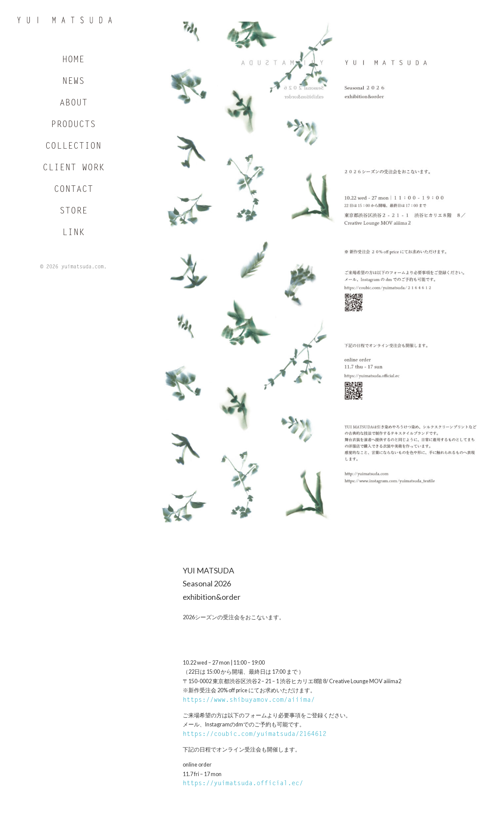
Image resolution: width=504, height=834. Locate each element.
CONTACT (74, 191)
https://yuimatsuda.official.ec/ (243, 784)
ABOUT (74, 105)
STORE (74, 213)
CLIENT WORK (74, 169)
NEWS (73, 83)
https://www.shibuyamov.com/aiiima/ (249, 700)
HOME (73, 61)
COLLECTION (73, 148)
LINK (73, 234)
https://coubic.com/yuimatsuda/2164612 (255, 734)
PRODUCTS (73, 126)
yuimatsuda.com (82, 268)
